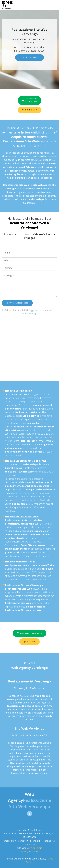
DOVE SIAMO (30, 110)
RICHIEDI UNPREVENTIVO (30, 100)
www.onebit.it (34, 848)
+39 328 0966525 (30, 57)
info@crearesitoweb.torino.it (25, 841)
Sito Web (30, 642)
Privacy (25, 851)
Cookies (34, 851)
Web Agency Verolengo (30, 633)
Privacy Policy (29, 313)
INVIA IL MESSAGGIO (17, 303)
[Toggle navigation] (55, 5)
